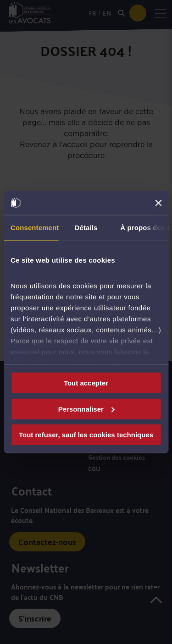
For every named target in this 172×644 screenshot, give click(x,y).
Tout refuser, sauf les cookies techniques (86, 435)
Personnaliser (86, 409)
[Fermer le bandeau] (158, 203)
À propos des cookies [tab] (144, 228)
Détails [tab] (86, 228)
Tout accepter (86, 383)
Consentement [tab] (35, 228)
